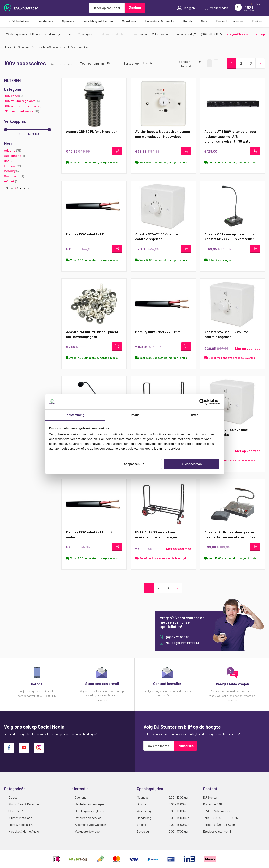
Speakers (24, 47)
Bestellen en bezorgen (89, 804)
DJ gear (13, 797)
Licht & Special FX (20, 824)
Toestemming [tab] (75, 415)
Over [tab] (194, 415)
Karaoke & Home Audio (24, 831)
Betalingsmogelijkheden (91, 811)
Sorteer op (131, 63)
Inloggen (186, 8)
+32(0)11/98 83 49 (224, 824)
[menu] (134, 21)
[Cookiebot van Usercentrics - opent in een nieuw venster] (202, 402)
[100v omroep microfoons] (28, 106)
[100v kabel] (28, 96)
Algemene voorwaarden (90, 824)
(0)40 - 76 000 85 (177, 637)
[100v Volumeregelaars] (28, 101)
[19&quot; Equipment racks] (28, 111)
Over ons (81, 797)
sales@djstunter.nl (183, 643)
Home (8, 47)
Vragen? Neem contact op (246, 34)
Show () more (15, 188)
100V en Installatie (20, 818)
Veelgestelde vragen (88, 831)
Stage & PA (16, 811)
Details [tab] (135, 415)
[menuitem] (18, 21)
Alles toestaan (192, 464)
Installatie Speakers (49, 47)
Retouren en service (88, 818)
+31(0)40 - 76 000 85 (225, 818)
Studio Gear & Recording (24, 804)
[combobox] (107, 8)
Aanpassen (134, 464)
